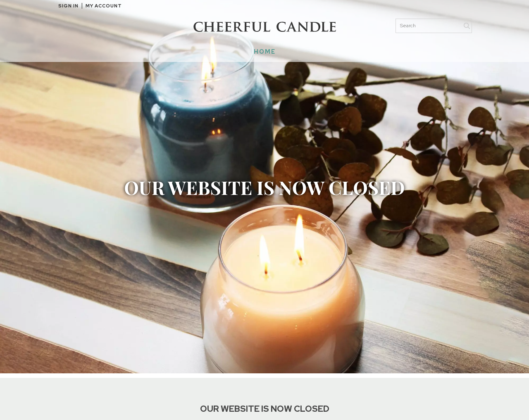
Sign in (68, 6)
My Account (104, 6)
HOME (265, 52)
